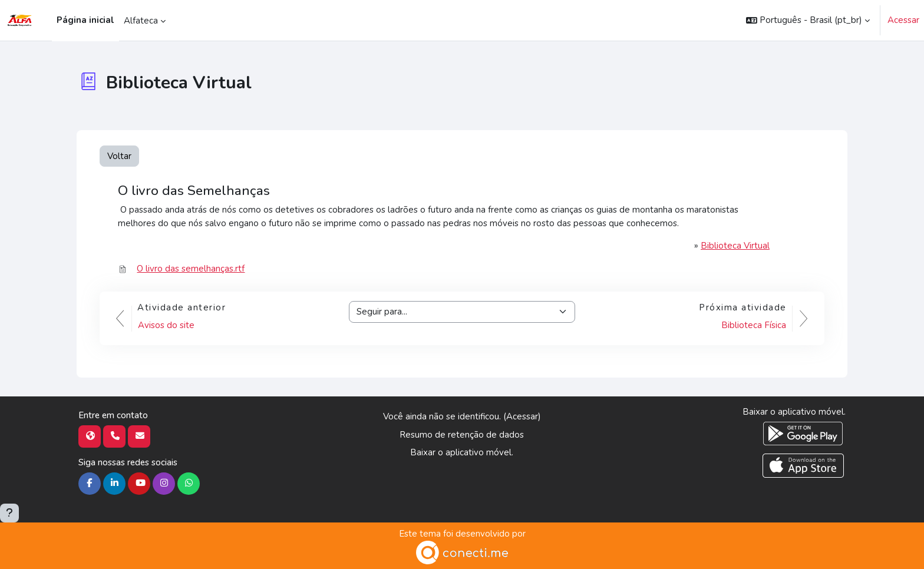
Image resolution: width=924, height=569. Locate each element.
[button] (808, 20)
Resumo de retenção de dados (462, 435)
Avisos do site (166, 325)
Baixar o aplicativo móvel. (462, 452)
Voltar (119, 156)
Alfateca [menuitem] (141, 21)
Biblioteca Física (754, 325)
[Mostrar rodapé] (9, 513)
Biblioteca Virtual (735, 246)
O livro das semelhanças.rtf (191, 269)
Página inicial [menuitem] (85, 20)
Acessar (903, 20)
